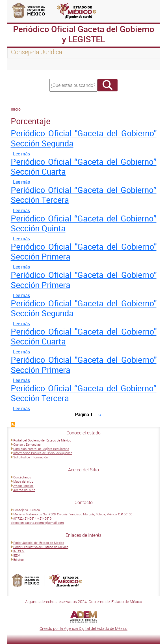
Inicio (16, 109)
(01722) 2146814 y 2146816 (32, 518)
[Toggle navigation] (19, 64)
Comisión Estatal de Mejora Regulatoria (41, 449)
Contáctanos (22, 477)
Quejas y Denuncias (27, 444)
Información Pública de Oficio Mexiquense (43, 453)
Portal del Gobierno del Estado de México (42, 440)
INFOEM (19, 551)
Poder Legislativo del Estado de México (41, 547)
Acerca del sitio (24, 490)
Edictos (19, 560)
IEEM (17, 555)
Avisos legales (23, 486)
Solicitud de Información (31, 457)
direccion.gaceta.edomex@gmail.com (37, 523)
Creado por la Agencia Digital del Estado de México (83, 628)
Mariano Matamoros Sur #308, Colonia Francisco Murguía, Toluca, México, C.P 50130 (73, 514)
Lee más (21, 154)
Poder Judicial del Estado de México (39, 543)
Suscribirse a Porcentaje (13, 425)
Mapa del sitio (23, 481)
